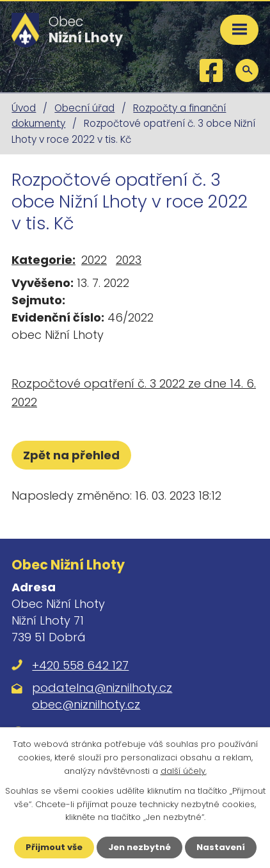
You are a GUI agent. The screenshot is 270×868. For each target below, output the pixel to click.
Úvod (24, 108)
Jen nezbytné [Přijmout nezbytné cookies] (139, 847)
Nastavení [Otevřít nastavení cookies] (221, 847)
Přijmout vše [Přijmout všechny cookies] (54, 847)
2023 (129, 260)
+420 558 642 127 (80, 665)
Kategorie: (44, 260)
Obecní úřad (84, 108)
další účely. (184, 771)
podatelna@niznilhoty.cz (102, 688)
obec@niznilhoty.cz (86, 704)
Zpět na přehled (71, 455)
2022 (94, 260)
